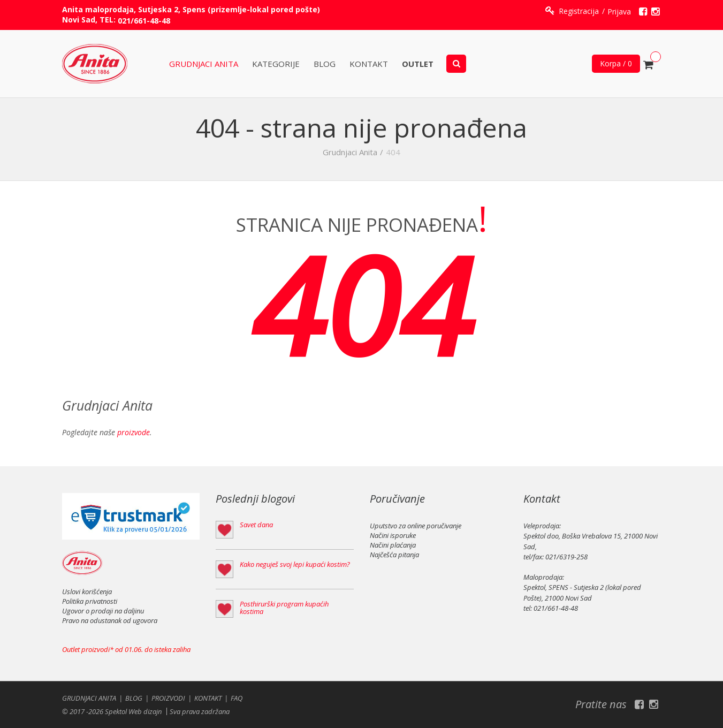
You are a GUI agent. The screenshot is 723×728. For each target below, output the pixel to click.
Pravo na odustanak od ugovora (110, 620)
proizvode (134, 432)
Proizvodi (168, 698)
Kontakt (369, 64)
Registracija (579, 11)
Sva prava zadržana (200, 711)
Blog (325, 64)
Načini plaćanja (393, 545)
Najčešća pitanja (394, 555)
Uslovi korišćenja (87, 591)
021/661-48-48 (144, 21)
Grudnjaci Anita (204, 64)
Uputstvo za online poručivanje (416, 526)
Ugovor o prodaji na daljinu (103, 611)
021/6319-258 (566, 557)
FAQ (237, 698)
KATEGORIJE (276, 64)
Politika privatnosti (90, 601)
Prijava (619, 12)
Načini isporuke (393, 535)
